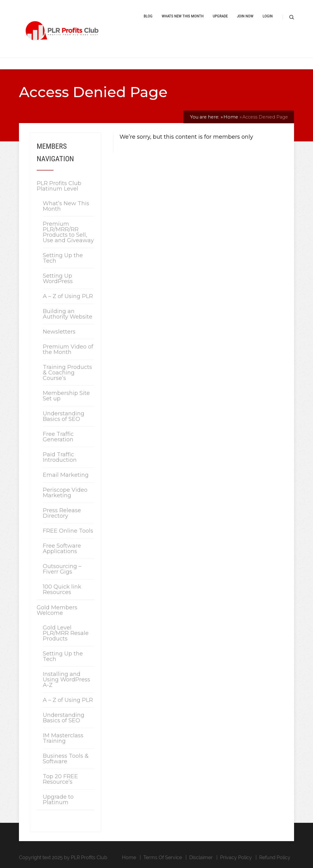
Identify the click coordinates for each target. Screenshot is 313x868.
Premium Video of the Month (68, 349)
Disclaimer (201, 857)
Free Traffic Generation (58, 437)
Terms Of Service (163, 857)
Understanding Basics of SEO (64, 416)
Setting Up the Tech (63, 258)
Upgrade (220, 16)
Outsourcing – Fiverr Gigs (62, 569)
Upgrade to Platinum (58, 800)
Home (129, 857)
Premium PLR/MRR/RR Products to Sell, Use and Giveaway (68, 232)
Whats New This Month (183, 16)
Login (268, 16)
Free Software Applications (62, 549)
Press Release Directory (62, 513)
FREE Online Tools (68, 531)
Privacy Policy (236, 857)
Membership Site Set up (66, 396)
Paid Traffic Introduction (60, 457)
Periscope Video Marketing (65, 493)
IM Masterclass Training (63, 738)
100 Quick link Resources (62, 589)
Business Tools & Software (66, 759)
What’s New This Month (66, 206)
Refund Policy (275, 857)
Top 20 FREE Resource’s (60, 779)
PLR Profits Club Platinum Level (59, 186)
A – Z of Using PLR (68, 296)
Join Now (245, 16)
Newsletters (59, 332)
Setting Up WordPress (58, 279)
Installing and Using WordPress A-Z (66, 680)
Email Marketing (66, 475)
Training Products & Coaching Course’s (67, 373)
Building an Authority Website (68, 314)
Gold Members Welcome (57, 610)
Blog (148, 16)
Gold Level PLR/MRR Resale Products (66, 633)
